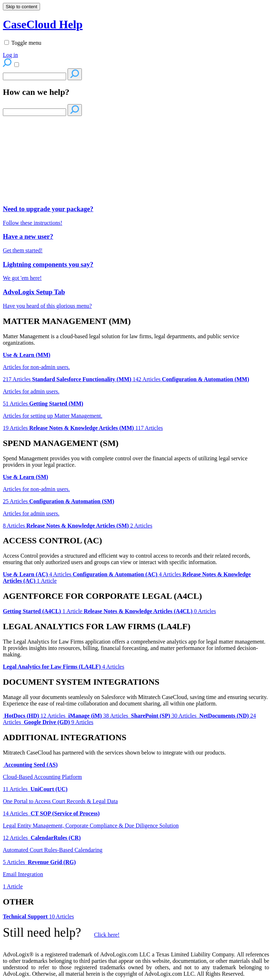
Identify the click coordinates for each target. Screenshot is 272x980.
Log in (10, 55)
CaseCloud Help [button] (43, 24)
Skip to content (21, 7)
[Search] (34, 76)
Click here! (107, 935)
